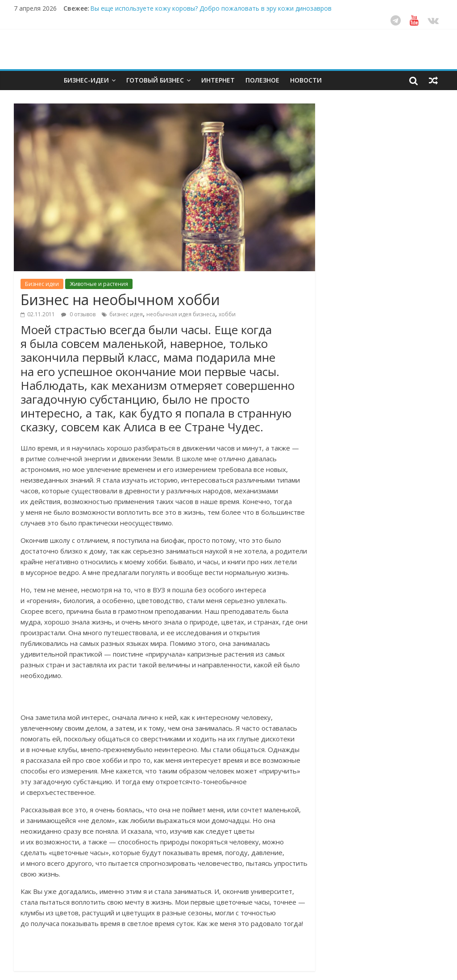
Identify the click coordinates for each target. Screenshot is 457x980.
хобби (227, 314)
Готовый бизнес (155, 80)
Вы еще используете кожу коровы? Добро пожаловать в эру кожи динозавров (211, 8)
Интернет (218, 80)
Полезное (262, 80)
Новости (306, 80)
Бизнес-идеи (86, 80)
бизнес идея (126, 314)
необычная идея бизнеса (181, 314)
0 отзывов (78, 314)
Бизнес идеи (42, 284)
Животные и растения (99, 284)
